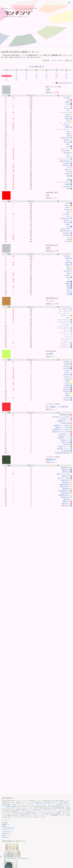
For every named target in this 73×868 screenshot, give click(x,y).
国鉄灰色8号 (65, 493)
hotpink (67, 117)
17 (27, 76)
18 (37, 76)
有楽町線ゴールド (64, 421)
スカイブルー (65, 339)
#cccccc (67, 377)
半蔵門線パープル (64, 438)
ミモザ (67, 155)
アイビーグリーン (64, 159)
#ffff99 (67, 381)
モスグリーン (65, 343)
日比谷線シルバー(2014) (61, 417)
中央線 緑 (66, 444)
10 (27, 74)
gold (68, 121)
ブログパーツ (6, 830)
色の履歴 (5, 823)
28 (66, 78)
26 (46, 78)
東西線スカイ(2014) (63, 427)
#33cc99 (67, 366)
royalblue (66, 163)
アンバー (67, 106)
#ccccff (67, 370)
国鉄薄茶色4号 (65, 485)
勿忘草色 (67, 153)
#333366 (67, 387)
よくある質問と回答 (8, 828)
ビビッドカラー (41, 804)
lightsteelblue (65, 161)
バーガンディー (64, 347)
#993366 (67, 400)
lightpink (67, 140)
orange (67, 174)
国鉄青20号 (66, 470)
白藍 (68, 290)
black (68, 104)
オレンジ (67, 330)
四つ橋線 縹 (66, 451)
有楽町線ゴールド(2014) (61, 430)
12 (46, 74)
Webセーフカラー (18, 804)
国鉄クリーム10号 (63, 474)
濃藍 (68, 180)
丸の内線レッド (64, 434)
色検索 (59, 813)
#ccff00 (67, 383)
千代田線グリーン (64, 436)
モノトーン (51, 804)
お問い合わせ (6, 834)
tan (69, 167)
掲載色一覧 (6, 825)
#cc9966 (67, 379)
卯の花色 (67, 98)
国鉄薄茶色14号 (64, 495)
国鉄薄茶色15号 (64, 491)
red (69, 100)
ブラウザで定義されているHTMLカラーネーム (43, 803)
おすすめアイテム (8, 832)
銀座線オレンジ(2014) (62, 425)
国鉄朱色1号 (65, 480)
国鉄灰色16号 (65, 487)
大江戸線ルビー (64, 419)
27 (56, 78)
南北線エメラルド (64, 449)
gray (68, 172)
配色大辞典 (61, 808)
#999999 (67, 362)
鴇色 (68, 134)
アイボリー (66, 341)
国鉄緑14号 (66, 476)
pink (68, 131)
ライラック (66, 334)
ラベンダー (66, 324)
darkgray (66, 186)
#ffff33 (67, 394)
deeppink (66, 165)
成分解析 (14, 812)
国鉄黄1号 (66, 482)
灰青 (48, 90)
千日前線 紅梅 (65, 423)
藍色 (68, 176)
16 (17, 76)
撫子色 (67, 170)
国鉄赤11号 (66, 504)
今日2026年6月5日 (65, 83)
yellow (67, 115)
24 (27, 78)
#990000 (67, 389)
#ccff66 (50, 354)
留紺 (68, 189)
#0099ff (67, 385)
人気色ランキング (25, 815)
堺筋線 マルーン (64, 446)
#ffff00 (67, 396)
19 (46, 76)
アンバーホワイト (64, 129)
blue (68, 146)
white (68, 144)
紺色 (68, 288)
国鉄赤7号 (66, 472)
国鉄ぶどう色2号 (64, 478)
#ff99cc (67, 372)
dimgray (67, 142)
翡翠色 (67, 102)
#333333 (67, 392)
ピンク (67, 337)
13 (56, 74)
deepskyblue (65, 138)
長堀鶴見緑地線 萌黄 (62, 453)
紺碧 (68, 294)
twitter (4, 835)
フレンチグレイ (64, 112)
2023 (33, 67)
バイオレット (65, 345)
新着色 (4, 826)
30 (17, 80)
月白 (68, 110)
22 (7, 78)
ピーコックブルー (64, 182)
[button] (1, 857)
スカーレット (65, 148)
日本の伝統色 (64, 803)
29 (7, 80)
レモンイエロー (64, 326)
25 (37, 78)
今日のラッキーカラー (51, 810)
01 (39, 67)
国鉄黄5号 (66, 489)
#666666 (67, 375)
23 (17, 78)
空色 (68, 157)
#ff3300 (67, 364)
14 (66, 74)
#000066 (67, 368)
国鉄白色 (67, 499)
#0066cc (67, 398)
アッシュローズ (64, 123)
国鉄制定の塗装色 (11, 806)
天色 (68, 292)
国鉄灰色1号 (65, 497)
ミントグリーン (64, 332)
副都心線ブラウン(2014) (61, 432)
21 (66, 76)
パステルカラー (30, 804)
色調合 (35, 813)
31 (27, 80)
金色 (68, 136)
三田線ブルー (65, 440)
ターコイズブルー (64, 328)
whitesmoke (65, 151)
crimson (67, 108)
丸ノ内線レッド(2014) (57, 407)
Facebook (5, 837)
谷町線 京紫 (66, 442)
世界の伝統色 (6, 804)
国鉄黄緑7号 (65, 468)
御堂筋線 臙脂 (65, 415)
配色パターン (27, 810)
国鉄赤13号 (66, 506)
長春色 (67, 127)
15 (7, 76)
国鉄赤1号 (66, 501)
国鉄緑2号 (51, 459)
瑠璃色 (67, 184)
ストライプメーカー (39, 812)
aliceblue (66, 125)
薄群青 (67, 119)
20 (56, 76)
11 (37, 74)
